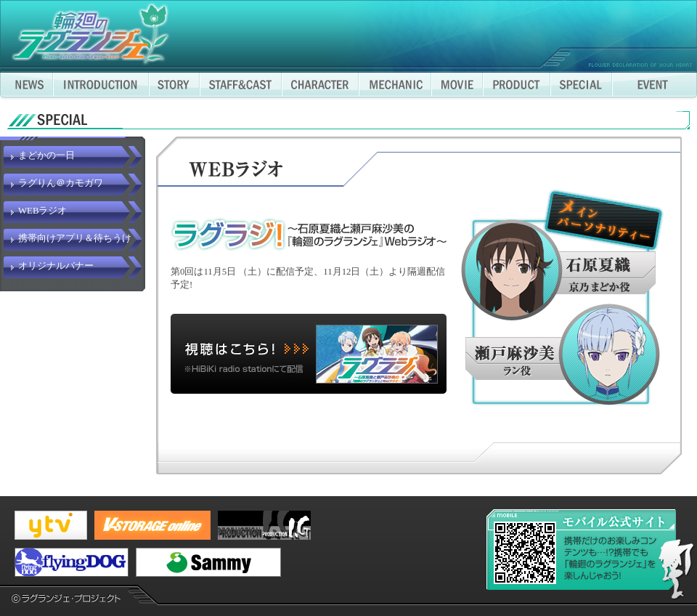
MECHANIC (395, 86)
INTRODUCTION (101, 86)
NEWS (27, 86)
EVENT (655, 86)
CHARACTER (320, 86)
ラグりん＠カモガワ (61, 183)
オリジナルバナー (56, 266)
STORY (174, 86)
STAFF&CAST (241, 86)
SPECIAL (581, 86)
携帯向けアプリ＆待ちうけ (75, 238)
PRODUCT (517, 86)
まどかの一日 (46, 155)
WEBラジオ (42, 211)
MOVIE (457, 86)
